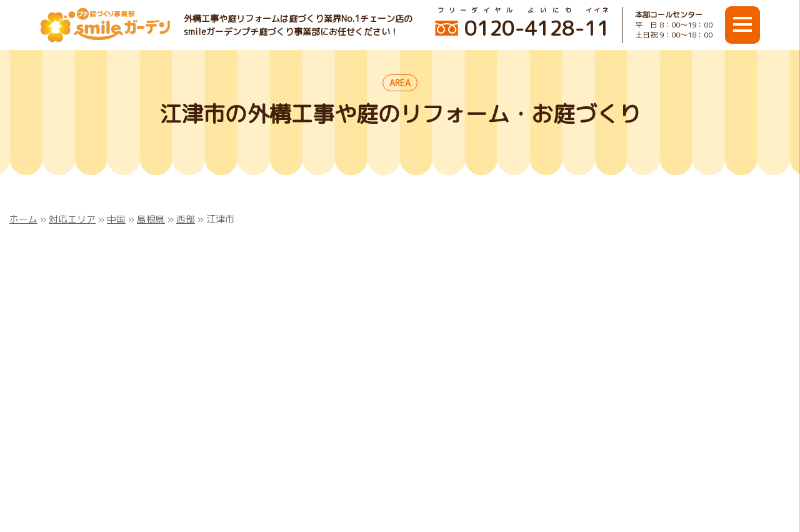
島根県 (151, 219)
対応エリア (72, 219)
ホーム (23, 219)
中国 (116, 219)
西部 (186, 219)
